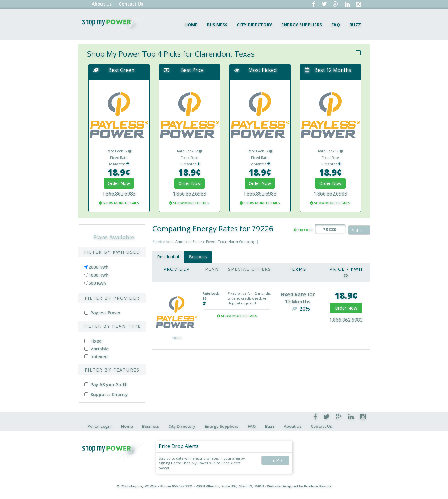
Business (217, 25)
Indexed (96, 356)
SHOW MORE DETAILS (119, 203)
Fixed (93, 341)
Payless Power (103, 313)
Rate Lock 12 (119, 151)
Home (191, 25)
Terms (298, 269)
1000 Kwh (98, 275)
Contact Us (131, 4)
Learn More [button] (275, 461)
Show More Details (237, 316)
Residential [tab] (168, 257)
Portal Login (100, 426)
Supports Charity (106, 394)
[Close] (358, 53)
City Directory (254, 25)
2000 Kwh (98, 267)
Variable (96, 349)
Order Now (119, 183)
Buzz (355, 25)
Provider (177, 269)
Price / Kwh (346, 269)
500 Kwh (97, 283)
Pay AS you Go (105, 384)
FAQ (336, 25)
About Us (102, 4)
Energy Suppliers (302, 25)
